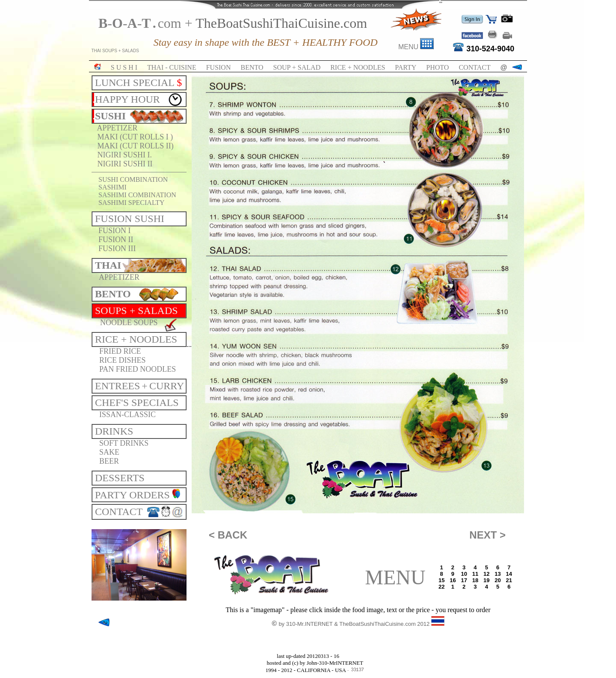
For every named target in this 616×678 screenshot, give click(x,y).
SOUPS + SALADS (136, 311)
